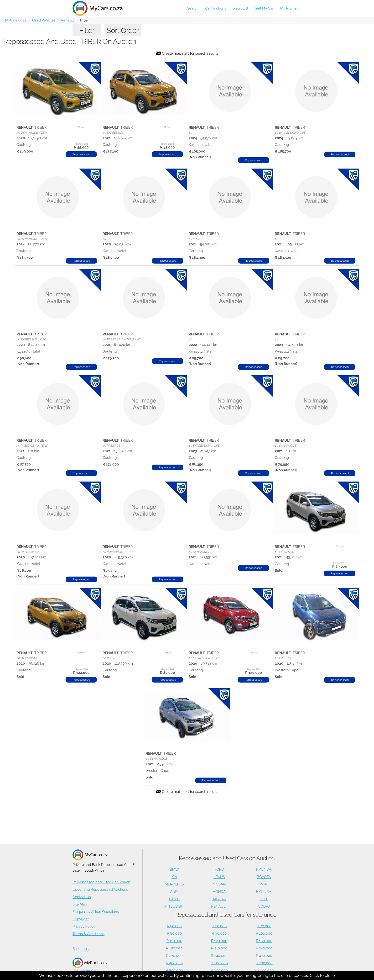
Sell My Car (264, 8)
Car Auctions (216, 8)
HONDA (219, 892)
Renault (67, 20)
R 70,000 (264, 926)
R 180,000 (174, 948)
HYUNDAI (264, 869)
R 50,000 (174, 926)
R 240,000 (264, 948)
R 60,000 (219, 926)
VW (264, 884)
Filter (87, 30)
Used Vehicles (44, 20)
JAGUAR (219, 899)
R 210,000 (219, 948)
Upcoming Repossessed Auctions (100, 890)
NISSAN (219, 884)
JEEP (264, 899)
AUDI (174, 892)
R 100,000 (264, 933)
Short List (241, 8)
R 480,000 (174, 963)
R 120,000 (219, 941)
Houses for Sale (90, 965)
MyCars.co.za (16, 20)
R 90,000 (219, 933)
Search (193, 8)
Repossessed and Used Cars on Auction (227, 858)
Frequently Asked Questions (96, 912)
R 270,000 (174, 956)
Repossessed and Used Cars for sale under (227, 915)
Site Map (80, 904)
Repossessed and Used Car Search (101, 882)
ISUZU (174, 899)
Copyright (81, 919)
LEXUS (219, 877)
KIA (174, 877)
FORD (219, 869)
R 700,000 (264, 963)
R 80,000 (174, 933)
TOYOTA (264, 877)
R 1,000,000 (264, 970)
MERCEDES (174, 884)
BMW (174, 869)
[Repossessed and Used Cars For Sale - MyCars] (100, 8)
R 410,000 (264, 956)
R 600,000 (219, 963)
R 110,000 (174, 941)
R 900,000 (219, 970)
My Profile (288, 8)
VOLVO (264, 906)
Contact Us (82, 897)
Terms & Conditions (88, 934)
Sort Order (123, 30)
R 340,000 (219, 956)
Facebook (81, 949)
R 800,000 (174, 970)
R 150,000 (264, 941)
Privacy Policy (84, 927)
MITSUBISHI (174, 906)
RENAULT (219, 906)
